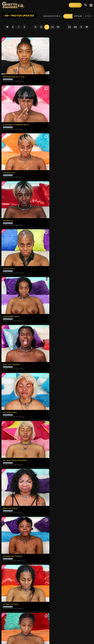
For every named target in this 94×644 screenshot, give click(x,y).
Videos (11, 624)
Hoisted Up (54, 121)
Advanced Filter (49, 16)
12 (41, 27)
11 (35, 27)
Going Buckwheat (57, 397)
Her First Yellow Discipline (15, 259)
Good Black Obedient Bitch (61, 75)
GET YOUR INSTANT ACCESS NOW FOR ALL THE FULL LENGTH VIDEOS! (47, 484)
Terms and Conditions (25, 624)
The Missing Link (10, 397)
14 (52, 27)
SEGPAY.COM (40, 633)
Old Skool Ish (9, 121)
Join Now (75, 5)
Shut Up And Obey (11, 351)
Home (4, 624)
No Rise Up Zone (56, 305)
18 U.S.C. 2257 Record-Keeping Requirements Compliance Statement (47, 617)
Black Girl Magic (10, 443)
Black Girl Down (56, 259)
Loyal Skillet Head (57, 167)
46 (75, 27)
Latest (66, 16)
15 (58, 27)
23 (69, 27)
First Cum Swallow (11, 213)
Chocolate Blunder (57, 351)
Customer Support (57, 624)
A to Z (88, 16)
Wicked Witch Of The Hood (61, 443)
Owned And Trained (12, 305)
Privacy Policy (42, 624)
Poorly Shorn (9, 167)
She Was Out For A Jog (14, 75)
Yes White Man (56, 213)
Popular (77, 16)
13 (47, 27)
